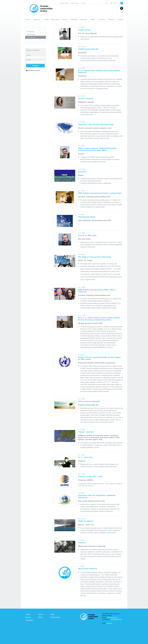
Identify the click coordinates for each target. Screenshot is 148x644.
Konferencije (31, 34)
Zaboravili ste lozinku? (33, 71)
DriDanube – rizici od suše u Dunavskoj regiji (96, 125)
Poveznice (102, 19)
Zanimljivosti (31, 37)
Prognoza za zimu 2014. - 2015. (90, 477)
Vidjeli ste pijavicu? (86, 521)
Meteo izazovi (55, 19)
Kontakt (83, 3)
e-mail (109, 530)
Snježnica (82, 543)
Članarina (111, 19)
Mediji (93, 19)
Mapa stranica (75, 3)
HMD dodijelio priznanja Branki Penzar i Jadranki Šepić (100, 193)
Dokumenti (74, 19)
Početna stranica (64, 3)
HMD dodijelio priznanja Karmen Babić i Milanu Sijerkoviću (97, 291)
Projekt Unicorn (84, 30)
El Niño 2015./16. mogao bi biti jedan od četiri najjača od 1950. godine (99, 358)
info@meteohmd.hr (116, 619)
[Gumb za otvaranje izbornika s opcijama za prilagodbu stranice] (122, 8)
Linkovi (53, 614)
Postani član (83, 19)
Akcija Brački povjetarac (88, 569)
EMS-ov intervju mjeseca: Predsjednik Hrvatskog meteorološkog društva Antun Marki (97, 149)
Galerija (65, 19)
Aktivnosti (37, 19)
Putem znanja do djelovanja (89, 401)
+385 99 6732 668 (112, 617)
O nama (28, 19)
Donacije (120, 19)
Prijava (35, 66)
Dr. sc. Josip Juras (85, 457)
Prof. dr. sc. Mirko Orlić (87, 236)
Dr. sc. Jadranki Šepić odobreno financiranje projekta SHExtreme (99, 72)
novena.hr (109, 623)
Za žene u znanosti (86, 99)
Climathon (82, 172)
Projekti (46, 19)
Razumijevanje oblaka (87, 217)
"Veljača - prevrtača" (86, 432)
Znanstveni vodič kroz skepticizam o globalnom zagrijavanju (97, 496)
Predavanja (31, 31)
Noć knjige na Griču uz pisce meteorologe (95, 257)
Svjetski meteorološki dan (88, 49)
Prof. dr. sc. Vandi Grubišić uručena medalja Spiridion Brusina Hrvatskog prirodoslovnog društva (99, 319)
